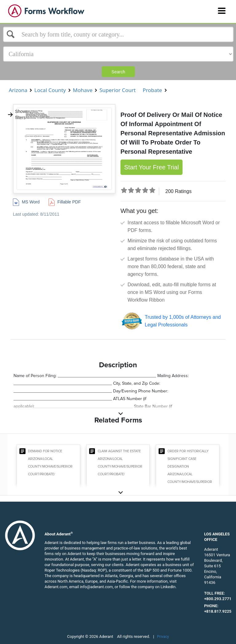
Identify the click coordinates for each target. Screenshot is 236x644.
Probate (152, 90)
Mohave (83, 90)
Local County (50, 90)
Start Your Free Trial (151, 167)
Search (118, 72)
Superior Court (118, 90)
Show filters (17, 114)
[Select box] (118, 34)
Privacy (163, 637)
